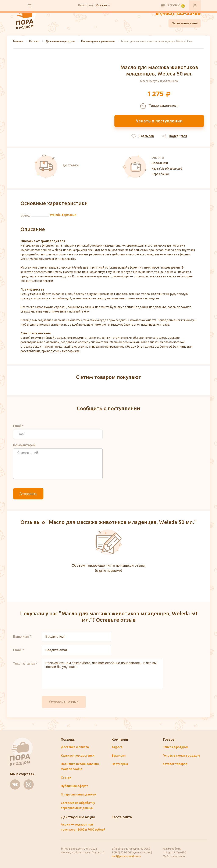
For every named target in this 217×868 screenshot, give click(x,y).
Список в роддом (175, 747)
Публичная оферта (75, 786)
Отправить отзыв (64, 702)
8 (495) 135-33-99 (178, 14)
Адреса (117, 747)
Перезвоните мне (185, 23)
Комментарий (24, 445)
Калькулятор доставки (78, 756)
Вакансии (119, 756)
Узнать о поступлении (159, 121)
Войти (195, 5)
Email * (19, 650)
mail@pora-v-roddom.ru (126, 856)
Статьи (66, 777)
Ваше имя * (22, 636)
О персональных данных (79, 794)
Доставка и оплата (75, 747)
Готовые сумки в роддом (181, 756)
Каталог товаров (175, 764)
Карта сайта (122, 817)
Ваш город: (93, 5)
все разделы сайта (30, 6)
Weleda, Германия (63, 215)
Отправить (28, 494)
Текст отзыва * (25, 664)
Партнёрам (120, 764)
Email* (18, 426)
